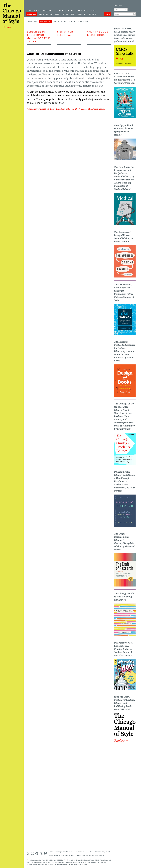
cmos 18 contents (43, 11)
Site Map (89, 852)
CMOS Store (69, 14)
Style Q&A (32, 14)
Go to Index (118, 5)
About (58, 14)
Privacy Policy (80, 855)
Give (93, 11)
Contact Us (90, 855)
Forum (49, 14)
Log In (108, 14)
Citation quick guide (64, 11)
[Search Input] (125, 14)
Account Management (102, 852)
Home (29, 11)
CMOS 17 (93, 14)
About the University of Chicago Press (62, 855)
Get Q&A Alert (81, 21)
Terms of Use (80, 852)
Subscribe (82, 14)
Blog (41, 14)
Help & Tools (82, 11)
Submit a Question (63, 21)
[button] (126, 9)
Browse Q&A (46, 21)
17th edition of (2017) (67, 109)
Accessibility (99, 855)
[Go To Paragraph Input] (121, 9)
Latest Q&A (32, 21)
